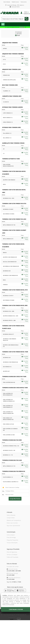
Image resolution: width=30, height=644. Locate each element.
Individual (18, 32)
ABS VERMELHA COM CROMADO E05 (11, 266)
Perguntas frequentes (12, 540)
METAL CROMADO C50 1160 (9, 225)
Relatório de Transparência (14, 520)
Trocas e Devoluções (12, 543)
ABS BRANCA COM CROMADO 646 (10, 362)
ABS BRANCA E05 (7, 271)
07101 (4, 64)
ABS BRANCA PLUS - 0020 (9, 198)
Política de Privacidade (12, 557)
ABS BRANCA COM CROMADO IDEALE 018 (9, 340)
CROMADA (5, 285)
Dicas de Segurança (12, 552)
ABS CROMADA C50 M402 (9, 214)
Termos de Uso (24, 2)
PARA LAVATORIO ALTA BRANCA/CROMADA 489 (8, 413)
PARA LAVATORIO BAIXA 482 (9, 382)
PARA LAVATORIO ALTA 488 (9, 435)
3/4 (4, 149)
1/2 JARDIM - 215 (7, 91)
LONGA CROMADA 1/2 (8, 122)
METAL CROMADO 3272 (8, 239)
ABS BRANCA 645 (7, 358)
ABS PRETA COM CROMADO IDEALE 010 (11, 346)
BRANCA (5, 253)
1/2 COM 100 (6, 102)
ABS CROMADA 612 (7, 367)
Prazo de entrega (11, 537)
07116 (4, 60)
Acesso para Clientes (15, 7)
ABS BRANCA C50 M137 (8, 296)
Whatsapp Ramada (13, 573)
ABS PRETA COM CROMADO (9, 180)
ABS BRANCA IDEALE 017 (8, 334)
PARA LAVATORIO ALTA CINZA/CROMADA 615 (8, 406)
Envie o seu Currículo (12, 523)
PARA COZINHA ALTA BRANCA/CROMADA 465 (8, 419)
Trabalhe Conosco (15, 2)
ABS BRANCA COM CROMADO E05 (10, 275)
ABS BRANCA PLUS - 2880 (9, 311)
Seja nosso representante (13, 526)
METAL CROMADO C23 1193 (9, 466)
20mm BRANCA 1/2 (7, 133)
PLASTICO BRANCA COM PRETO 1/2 (11, 482)
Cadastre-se (22, 5)
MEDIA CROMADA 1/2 (8, 118)
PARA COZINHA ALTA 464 (8, 424)
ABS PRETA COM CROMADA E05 (10, 257)
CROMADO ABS (6, 75)
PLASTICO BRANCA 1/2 (8, 477)
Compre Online (11, 518)
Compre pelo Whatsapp (12, 5)
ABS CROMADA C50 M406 (9, 300)
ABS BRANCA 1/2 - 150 (8, 455)
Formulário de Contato (13, 566)
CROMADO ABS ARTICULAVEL (9, 80)
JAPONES (5, 49)
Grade (17, 35)
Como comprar (11, 535)
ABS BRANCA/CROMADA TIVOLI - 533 (11, 446)
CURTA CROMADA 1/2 (8, 113)
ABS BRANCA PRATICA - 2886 (9, 320)
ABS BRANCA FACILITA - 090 (9, 450)
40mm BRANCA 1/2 (7, 138)
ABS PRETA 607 (6, 371)
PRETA (4, 184)
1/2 (4, 153)
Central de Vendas (13, 569)
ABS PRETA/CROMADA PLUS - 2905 (11, 316)
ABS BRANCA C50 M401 (8, 209)
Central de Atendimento (14, 578)
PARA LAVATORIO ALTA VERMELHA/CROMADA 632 (9, 400)
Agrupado (18, 34)
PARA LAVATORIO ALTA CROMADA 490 (10, 429)
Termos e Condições (12, 555)
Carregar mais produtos (15, 499)
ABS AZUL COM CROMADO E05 (10, 262)
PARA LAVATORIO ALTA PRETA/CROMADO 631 (8, 394)
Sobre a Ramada (7, 2)
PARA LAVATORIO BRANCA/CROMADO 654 (8, 165)
